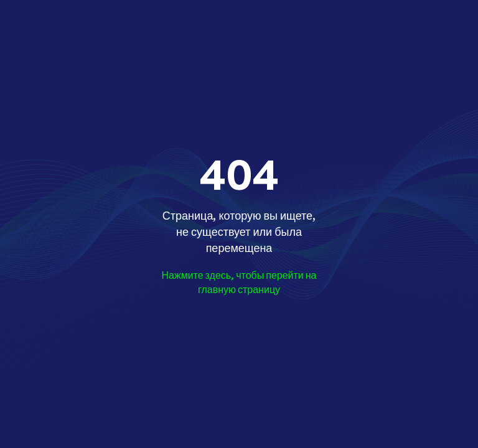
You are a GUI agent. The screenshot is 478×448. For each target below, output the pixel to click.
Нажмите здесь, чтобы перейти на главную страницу (239, 282)
